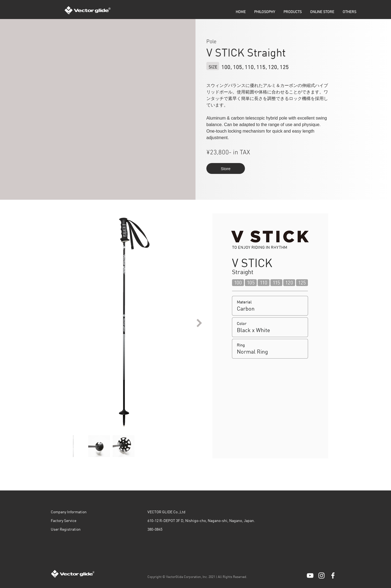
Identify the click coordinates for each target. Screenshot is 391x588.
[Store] (226, 168)
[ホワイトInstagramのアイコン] (321, 576)
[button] (293, 12)
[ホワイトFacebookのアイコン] (333, 576)
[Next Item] (199, 323)
